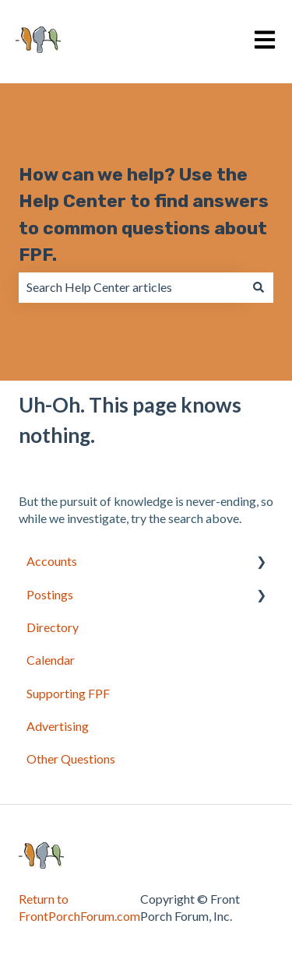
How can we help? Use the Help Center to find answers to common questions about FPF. (144, 215)
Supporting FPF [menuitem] (68, 693)
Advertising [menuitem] (58, 726)
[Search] (259, 287)
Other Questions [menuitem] (71, 759)
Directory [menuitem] (53, 627)
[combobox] (131, 287)
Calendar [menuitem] (51, 660)
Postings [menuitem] (50, 594)
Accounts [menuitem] (52, 561)
